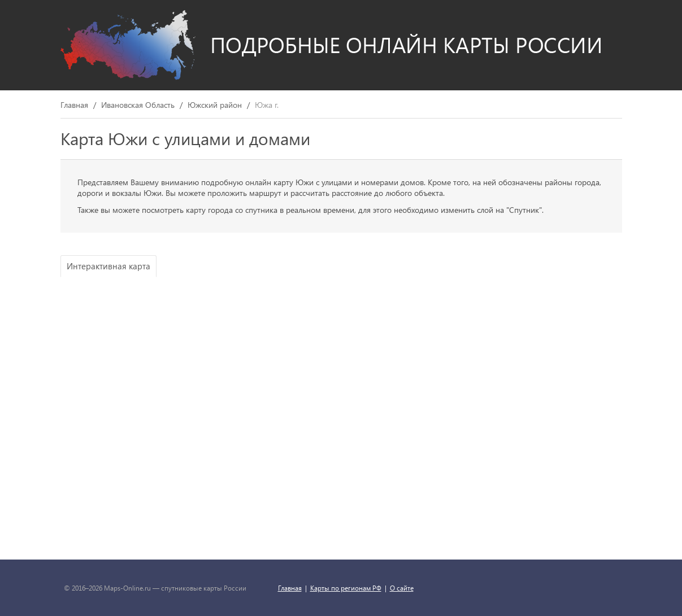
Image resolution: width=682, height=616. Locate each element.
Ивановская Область (138, 105)
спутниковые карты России (204, 588)
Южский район (215, 105)
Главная (74, 105)
